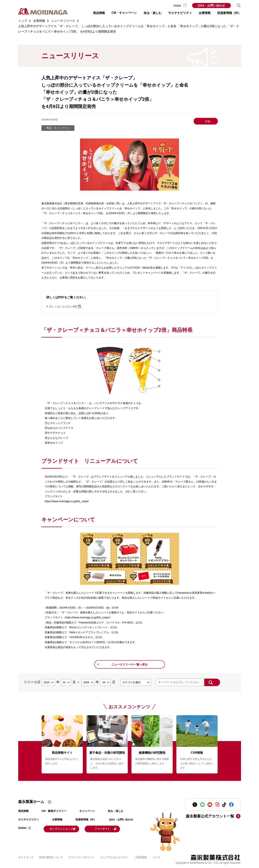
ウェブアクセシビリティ (114, 857)
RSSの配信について (51, 857)
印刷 (208, 121)
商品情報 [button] (99, 13)
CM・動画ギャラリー (54, 811)
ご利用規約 (141, 857)
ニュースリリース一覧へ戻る (129, 664)
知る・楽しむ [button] (153, 13)
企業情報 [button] (205, 13)
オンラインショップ (67, 829)
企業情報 (57, 819)
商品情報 (23, 811)
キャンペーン (87, 811)
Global (180, 6)
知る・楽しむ (116, 811)
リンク (157, 857)
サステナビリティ (29, 819)
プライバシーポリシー (81, 857)
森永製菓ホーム (31, 802)
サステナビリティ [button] (180, 13)
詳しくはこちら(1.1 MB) (63, 306)
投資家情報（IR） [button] (229, 13)
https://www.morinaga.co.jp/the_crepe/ (67, 501)
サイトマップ (26, 857)
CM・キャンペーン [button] (124, 13)
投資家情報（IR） (86, 819)
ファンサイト (115, 829)
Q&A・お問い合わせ (211, 5)
